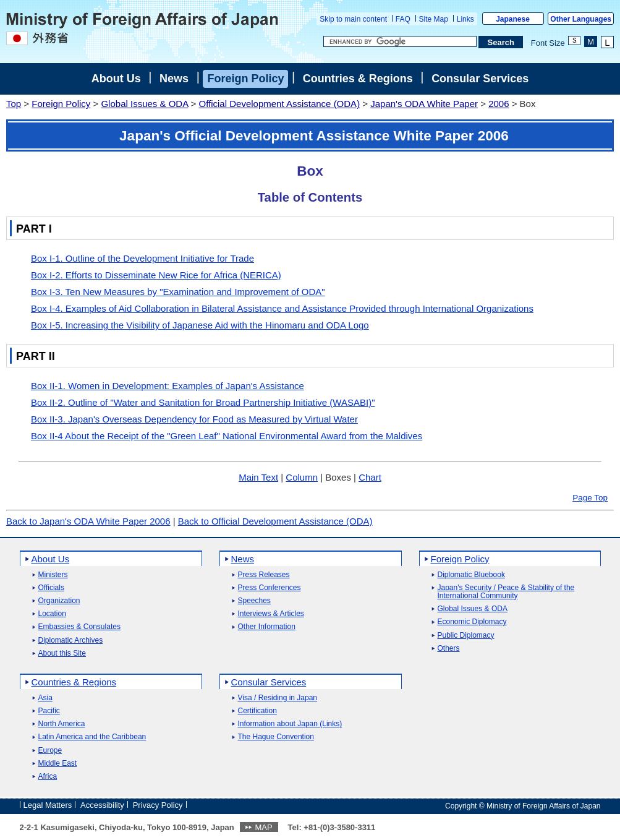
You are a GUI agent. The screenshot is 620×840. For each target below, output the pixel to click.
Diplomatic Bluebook (471, 575)
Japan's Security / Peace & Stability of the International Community (506, 592)
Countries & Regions (358, 79)
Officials (51, 588)
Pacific (49, 711)
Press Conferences (270, 588)
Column (302, 477)
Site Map (434, 19)
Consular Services (480, 79)
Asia (45, 698)
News (174, 79)
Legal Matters (48, 805)
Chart (370, 477)
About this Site (62, 654)
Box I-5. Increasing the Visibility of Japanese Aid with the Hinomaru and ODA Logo (200, 325)
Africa (48, 777)
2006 (499, 104)
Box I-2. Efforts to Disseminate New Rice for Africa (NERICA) (156, 275)
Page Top (590, 498)
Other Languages (581, 19)
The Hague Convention (276, 737)
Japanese (513, 19)
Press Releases (264, 575)
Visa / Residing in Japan (278, 698)
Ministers (53, 575)
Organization (59, 601)
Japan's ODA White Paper (424, 104)
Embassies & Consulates (79, 627)
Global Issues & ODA (144, 104)
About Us (116, 79)
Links (465, 19)
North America (62, 724)
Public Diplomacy (466, 636)
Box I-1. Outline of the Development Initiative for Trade (142, 258)
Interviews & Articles (271, 614)
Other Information (267, 627)
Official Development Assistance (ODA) (279, 104)
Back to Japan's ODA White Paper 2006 (88, 521)
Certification (257, 711)
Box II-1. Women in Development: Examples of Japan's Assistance (168, 386)
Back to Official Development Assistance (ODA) (275, 521)
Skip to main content (353, 19)
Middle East (58, 764)
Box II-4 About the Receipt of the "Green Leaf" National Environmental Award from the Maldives (227, 436)
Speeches (254, 601)
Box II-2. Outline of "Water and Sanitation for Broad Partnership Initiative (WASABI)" (203, 402)
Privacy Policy (158, 805)
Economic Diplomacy (472, 622)
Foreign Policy (245, 79)
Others (449, 649)
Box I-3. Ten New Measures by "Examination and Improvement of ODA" (178, 292)
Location (52, 614)
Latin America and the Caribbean (92, 737)
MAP (263, 827)
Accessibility (102, 805)
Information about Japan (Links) (290, 724)
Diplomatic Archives (71, 641)
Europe (50, 751)
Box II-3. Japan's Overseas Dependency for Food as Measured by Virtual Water (194, 419)
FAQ (403, 19)
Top (14, 104)
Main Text (258, 477)
